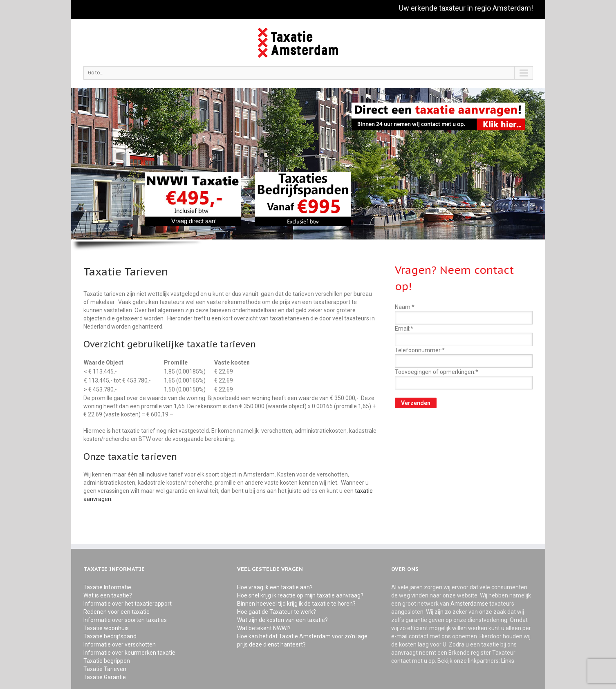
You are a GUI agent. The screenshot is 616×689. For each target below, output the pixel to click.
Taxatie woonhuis (106, 628)
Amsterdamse (470, 604)
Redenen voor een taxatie (116, 612)
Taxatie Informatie (107, 587)
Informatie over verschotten (120, 644)
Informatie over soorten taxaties (125, 620)
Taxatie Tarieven (105, 669)
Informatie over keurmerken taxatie (129, 653)
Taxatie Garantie (105, 677)
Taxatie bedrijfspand (110, 636)
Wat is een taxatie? (108, 595)
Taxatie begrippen (107, 661)
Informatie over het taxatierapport (128, 604)
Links (508, 661)
